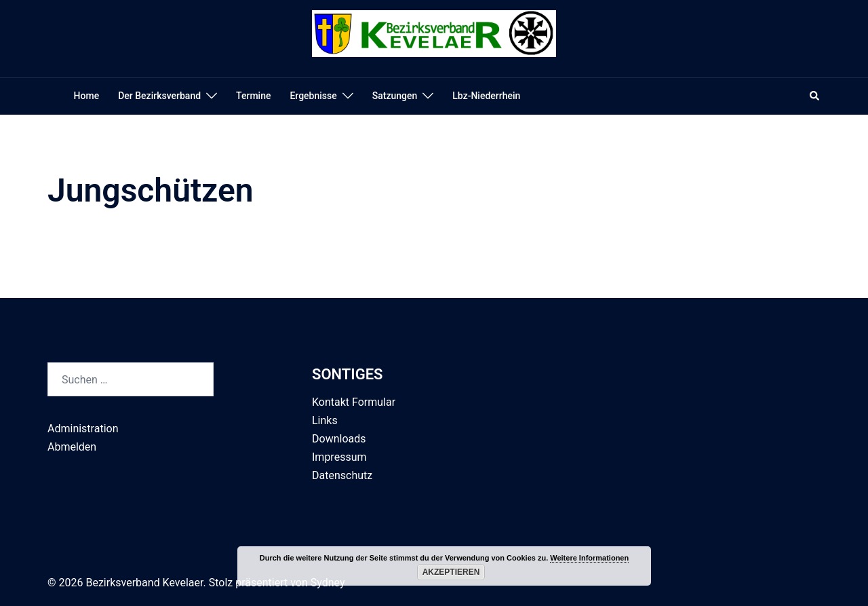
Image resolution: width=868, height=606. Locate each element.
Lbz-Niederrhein (486, 96)
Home (87, 96)
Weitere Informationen (589, 558)
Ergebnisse (313, 96)
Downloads (339, 439)
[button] (815, 96)
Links (325, 420)
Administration (83, 429)
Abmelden (72, 447)
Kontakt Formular (354, 402)
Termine (253, 96)
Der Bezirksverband (159, 96)
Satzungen (395, 96)
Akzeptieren (451, 572)
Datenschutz (342, 475)
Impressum (339, 457)
